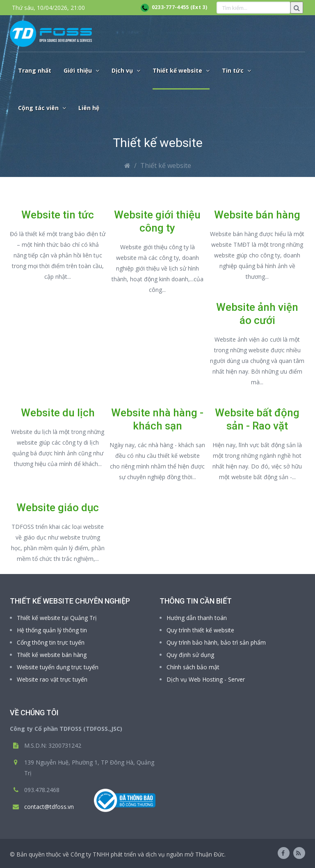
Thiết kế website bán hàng (52, 655)
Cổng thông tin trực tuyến (51, 642)
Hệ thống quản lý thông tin (52, 630)
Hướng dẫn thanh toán (197, 618)
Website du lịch (58, 413)
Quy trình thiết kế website (200, 630)
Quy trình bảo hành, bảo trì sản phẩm (216, 642)
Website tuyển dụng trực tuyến (58, 667)
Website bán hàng (257, 215)
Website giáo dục (58, 507)
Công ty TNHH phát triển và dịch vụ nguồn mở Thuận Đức (147, 854)
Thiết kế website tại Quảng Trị (57, 618)
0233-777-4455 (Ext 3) (174, 7)
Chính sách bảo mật (193, 667)
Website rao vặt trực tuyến (52, 679)
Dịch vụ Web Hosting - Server (206, 679)
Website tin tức (58, 215)
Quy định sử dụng (190, 655)
